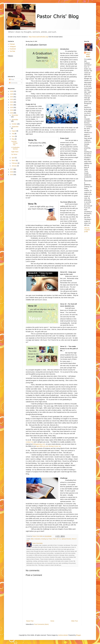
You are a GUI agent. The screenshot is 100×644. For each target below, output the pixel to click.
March (14, 160)
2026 (12, 91)
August (14, 131)
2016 (12, 172)
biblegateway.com (39, 444)
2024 (12, 97)
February (15, 163)
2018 (12, 113)
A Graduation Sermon (15, 148)
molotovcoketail (63, 635)
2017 (12, 169)
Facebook (13, 49)
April (13, 158)
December (15, 115)
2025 (12, 94)
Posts (12, 79)
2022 (12, 102)
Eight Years (15, 152)
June (13, 136)
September (15, 127)
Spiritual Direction (66, 539)
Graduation (37, 539)
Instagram (13, 46)
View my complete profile (87, 230)
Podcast (12, 44)
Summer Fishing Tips (14, 143)
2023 (12, 99)
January (14, 166)
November (15, 120)
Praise (50, 539)
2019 (12, 110)
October (14, 124)
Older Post (74, 621)
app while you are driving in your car (49, 446)
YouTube (12, 51)
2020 (12, 107)
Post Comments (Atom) (41, 624)
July (13, 134)
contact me (29, 442)
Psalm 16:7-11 (57, 539)
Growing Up (45, 539)
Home (52, 621)
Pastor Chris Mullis (88, 55)
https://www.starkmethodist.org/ (38, 37)
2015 (12, 175)
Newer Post (30, 621)
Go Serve (14, 154)
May (13, 139)
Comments (13, 83)
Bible (32, 539)
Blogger (78, 635)
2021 (12, 105)
